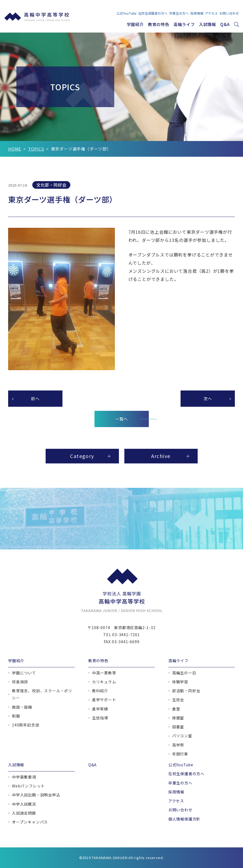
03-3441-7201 (126, 635)
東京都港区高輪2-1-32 (135, 627)
